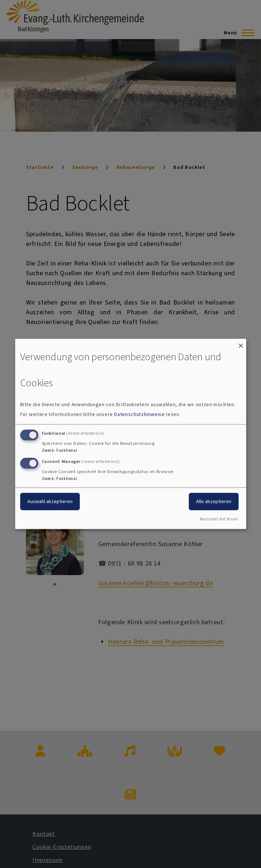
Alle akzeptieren (214, 501)
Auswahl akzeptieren (50, 501)
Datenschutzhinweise (139, 414)
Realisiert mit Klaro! (219, 519)
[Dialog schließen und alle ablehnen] (241, 343)
